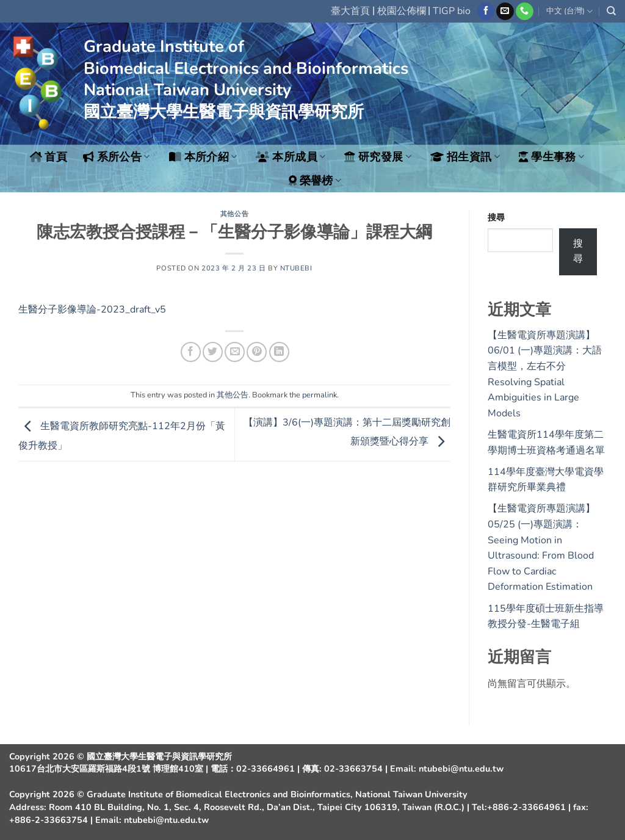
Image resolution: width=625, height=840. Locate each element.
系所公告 (117, 157)
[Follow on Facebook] (486, 12)
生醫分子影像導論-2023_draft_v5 (92, 310)
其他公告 (234, 214)
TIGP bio (452, 11)
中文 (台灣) (569, 11)
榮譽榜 (315, 181)
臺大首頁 (350, 11)
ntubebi (296, 268)
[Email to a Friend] (235, 352)
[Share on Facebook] (191, 352)
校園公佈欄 (402, 11)
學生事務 (551, 157)
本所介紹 (203, 157)
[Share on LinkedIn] (279, 352)
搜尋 (496, 217)
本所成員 (291, 157)
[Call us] (525, 12)
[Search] (611, 11)
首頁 (49, 157)
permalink (320, 395)
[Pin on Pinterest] (257, 352)
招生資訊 (465, 157)
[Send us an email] (505, 12)
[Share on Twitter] (213, 352)
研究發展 (378, 157)
